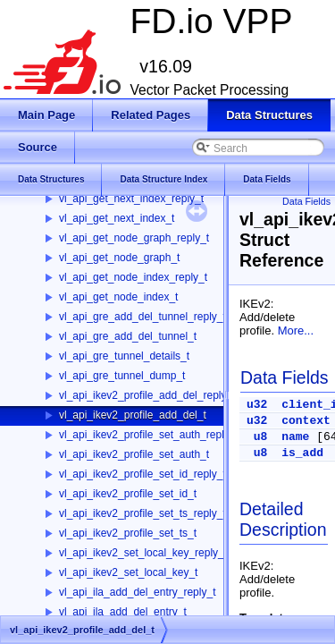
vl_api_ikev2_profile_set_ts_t (128, 533)
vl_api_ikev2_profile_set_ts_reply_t (142, 513)
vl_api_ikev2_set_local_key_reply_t (143, 553)
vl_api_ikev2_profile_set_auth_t (134, 454)
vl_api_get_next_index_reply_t (131, 199)
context (306, 421)
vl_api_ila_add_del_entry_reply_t (137, 592)
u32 (257, 405)
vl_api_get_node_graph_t (119, 258)
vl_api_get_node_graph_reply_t (134, 238)
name (295, 437)
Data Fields (306, 201)
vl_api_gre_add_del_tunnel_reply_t (142, 317)
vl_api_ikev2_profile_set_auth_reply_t (149, 435)
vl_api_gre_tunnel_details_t (124, 356)
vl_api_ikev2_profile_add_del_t (133, 415)
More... (296, 330)
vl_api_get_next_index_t (117, 218)
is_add (302, 453)
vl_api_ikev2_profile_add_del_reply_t (147, 395)
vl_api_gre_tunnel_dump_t (122, 376)
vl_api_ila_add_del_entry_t (123, 612)
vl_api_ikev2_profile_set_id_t (128, 494)
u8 (261, 437)
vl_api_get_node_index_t (118, 297)
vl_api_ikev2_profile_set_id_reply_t (142, 474)
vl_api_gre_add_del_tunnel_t (128, 336)
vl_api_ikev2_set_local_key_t (128, 572)
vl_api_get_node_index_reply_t (133, 277)
